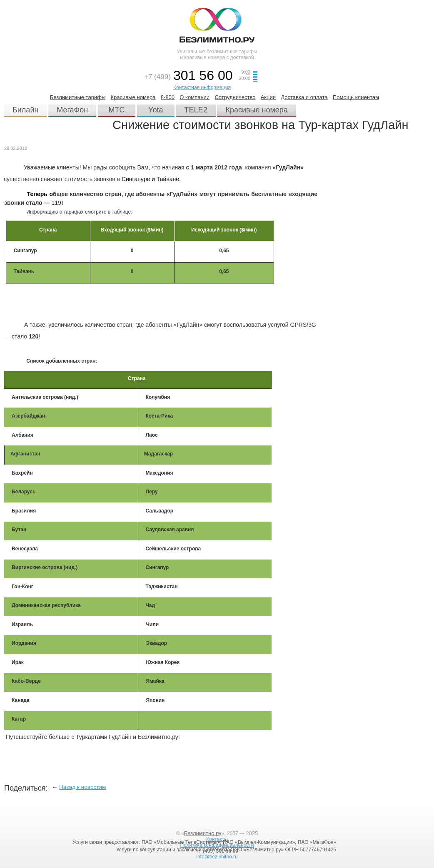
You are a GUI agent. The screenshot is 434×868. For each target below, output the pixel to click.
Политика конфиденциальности (217, 845)
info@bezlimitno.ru (217, 857)
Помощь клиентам (356, 97)
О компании (195, 97)
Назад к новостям (83, 787)
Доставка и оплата (304, 97)
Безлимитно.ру (203, 833)
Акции (268, 97)
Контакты (217, 839)
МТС (117, 110)
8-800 (168, 97)
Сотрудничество (235, 97)
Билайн (25, 110)
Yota (156, 110)
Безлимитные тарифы (78, 97)
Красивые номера (133, 97)
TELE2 (196, 110)
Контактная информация (202, 87)
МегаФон (72, 110)
